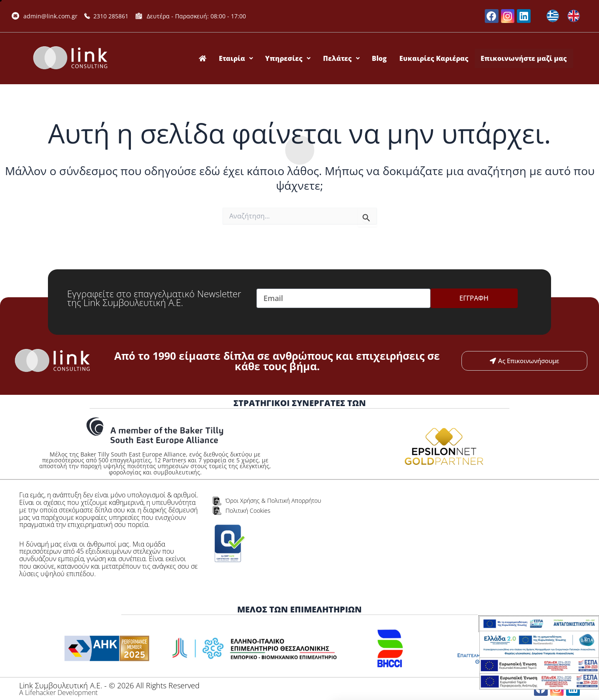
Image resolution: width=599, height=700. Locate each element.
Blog (385, 58)
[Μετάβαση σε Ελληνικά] (553, 16)
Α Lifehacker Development (58, 692)
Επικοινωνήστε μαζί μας (525, 58)
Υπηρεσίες (298, 58)
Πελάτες (349, 58)
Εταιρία (248, 58)
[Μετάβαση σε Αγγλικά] (574, 16)
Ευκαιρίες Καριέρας (437, 58)
